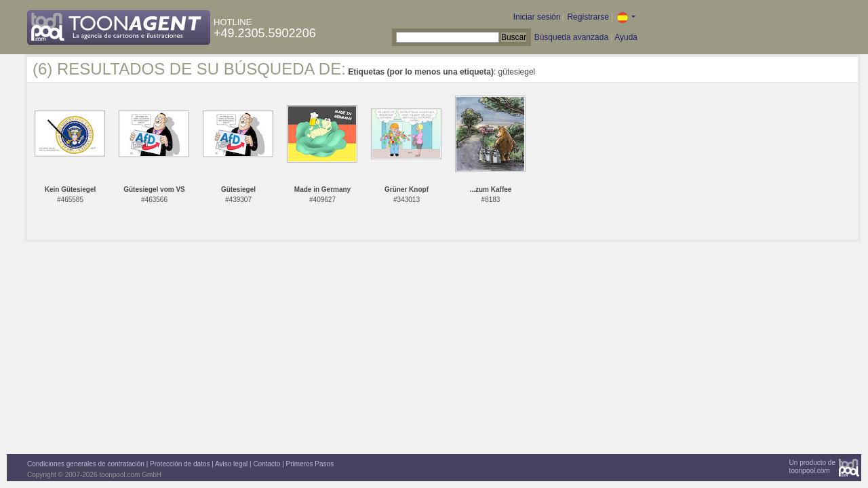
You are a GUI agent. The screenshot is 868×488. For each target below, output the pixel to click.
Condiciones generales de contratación (86, 464)
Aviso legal (231, 464)
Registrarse (588, 17)
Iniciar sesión (537, 17)
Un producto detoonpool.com (812, 467)
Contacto (267, 464)
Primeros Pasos (310, 464)
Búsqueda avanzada (571, 37)
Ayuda (626, 37)
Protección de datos (180, 464)
